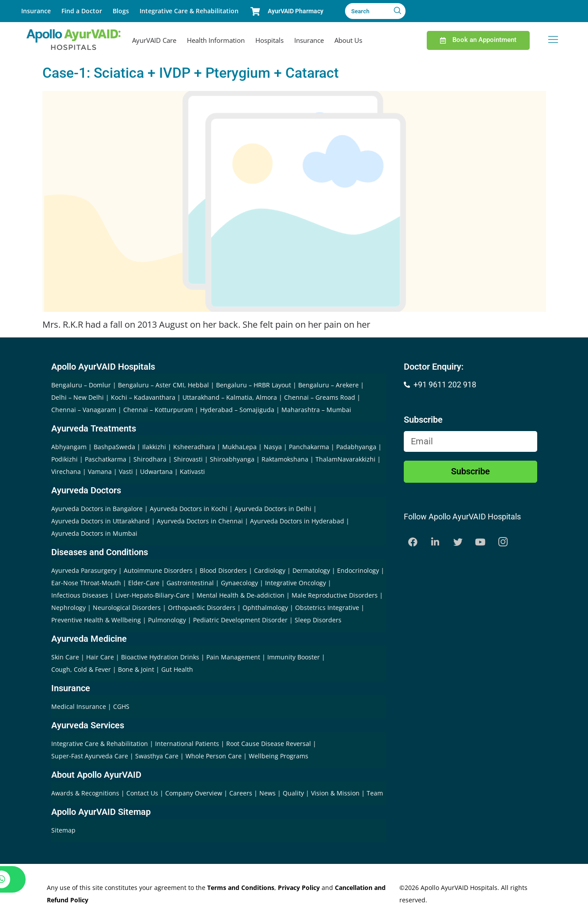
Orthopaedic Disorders (202, 608)
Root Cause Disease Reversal (269, 744)
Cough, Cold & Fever (81, 669)
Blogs (121, 11)
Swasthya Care (158, 756)
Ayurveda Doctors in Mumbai (94, 533)
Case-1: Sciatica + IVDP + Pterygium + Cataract (191, 73)
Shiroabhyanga (232, 459)
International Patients (188, 744)
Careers (242, 793)
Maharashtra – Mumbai (316, 410)
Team (375, 793)
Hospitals (269, 40)
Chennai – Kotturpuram (158, 410)
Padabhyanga (356, 447)
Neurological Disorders (127, 608)
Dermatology (311, 570)
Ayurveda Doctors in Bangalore (97, 509)
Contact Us (143, 793)
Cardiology (270, 570)
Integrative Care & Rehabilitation (189, 11)
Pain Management (233, 657)
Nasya (273, 447)
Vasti (126, 471)
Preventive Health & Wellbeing (96, 620)
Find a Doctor (82, 11)
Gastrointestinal (190, 583)
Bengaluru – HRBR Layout (254, 385)
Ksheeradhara (194, 447)
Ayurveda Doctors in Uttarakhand (101, 521)
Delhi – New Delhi (78, 397)
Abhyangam (69, 447)
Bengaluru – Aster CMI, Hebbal (163, 385)
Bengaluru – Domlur (81, 385)
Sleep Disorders (318, 620)
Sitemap (63, 830)
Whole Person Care (214, 756)
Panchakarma (309, 447)
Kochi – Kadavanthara (143, 397)
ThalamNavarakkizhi (345, 459)
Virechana (66, 471)
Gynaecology (239, 583)
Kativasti (192, 471)
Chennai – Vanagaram (84, 410)
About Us (348, 40)
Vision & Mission (336, 793)
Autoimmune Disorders (158, 570)
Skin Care (65, 657)
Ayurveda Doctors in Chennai (200, 521)
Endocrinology (358, 570)
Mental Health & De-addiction (241, 595)
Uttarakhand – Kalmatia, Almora (230, 397)
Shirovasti (188, 459)
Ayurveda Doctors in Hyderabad (297, 521)
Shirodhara (150, 459)
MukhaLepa (239, 447)
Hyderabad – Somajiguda (237, 410)
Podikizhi (64, 459)
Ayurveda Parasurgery (84, 570)
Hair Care (100, 657)
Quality (294, 793)
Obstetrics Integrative (327, 608)
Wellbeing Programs (279, 756)
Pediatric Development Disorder (240, 620)
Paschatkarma (106, 459)
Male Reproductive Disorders (335, 595)
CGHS (121, 706)
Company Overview (195, 793)
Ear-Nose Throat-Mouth (86, 583)
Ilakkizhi (154, 447)
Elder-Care (144, 583)
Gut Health (177, 669)
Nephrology (68, 608)
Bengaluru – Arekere (328, 385)
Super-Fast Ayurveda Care (91, 756)
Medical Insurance (79, 706)
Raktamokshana (285, 459)
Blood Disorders (223, 570)
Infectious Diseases (80, 595)
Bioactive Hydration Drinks (160, 657)
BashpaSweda (114, 447)
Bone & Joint (136, 669)
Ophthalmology (265, 608)
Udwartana (156, 471)
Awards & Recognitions (86, 793)
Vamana (100, 471)
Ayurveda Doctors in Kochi (189, 509)
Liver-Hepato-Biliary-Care (152, 595)
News (268, 793)
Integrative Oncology (296, 583)
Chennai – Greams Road (320, 397)
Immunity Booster (294, 657)
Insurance (36, 11)
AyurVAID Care (154, 40)
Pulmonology (167, 620)
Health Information (216, 40)
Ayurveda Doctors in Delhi (273, 509)
